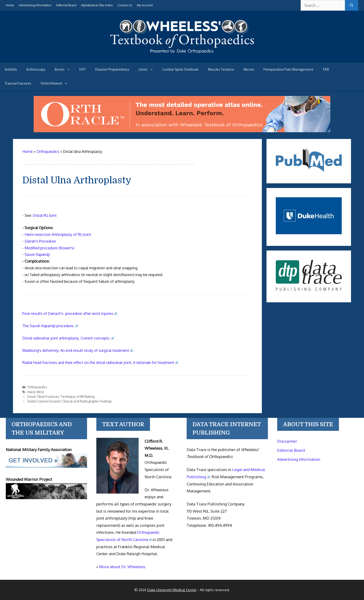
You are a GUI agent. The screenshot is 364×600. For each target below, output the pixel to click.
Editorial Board (66, 5)
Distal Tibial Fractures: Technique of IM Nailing (61, 397)
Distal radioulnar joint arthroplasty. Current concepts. (68, 338)
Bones (65, 69)
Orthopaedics (37, 387)
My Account (145, 5)
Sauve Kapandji (37, 254)
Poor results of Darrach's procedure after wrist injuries (70, 313)
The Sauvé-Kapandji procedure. (50, 326)
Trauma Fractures (18, 83)
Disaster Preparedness (112, 69)
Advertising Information (35, 5)
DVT (83, 69)
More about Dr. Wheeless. (123, 567)
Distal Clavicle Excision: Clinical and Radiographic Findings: (70, 401)
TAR (326, 69)
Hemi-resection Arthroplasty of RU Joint (58, 234)
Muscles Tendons (221, 69)
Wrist (40, 392)
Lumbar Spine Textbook (180, 69)
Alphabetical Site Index (97, 5)
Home (10, 5)
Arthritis (11, 69)
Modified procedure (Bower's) (49, 248)
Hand (31, 392)
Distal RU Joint (45, 215)
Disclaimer (287, 441)
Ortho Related (56, 83)
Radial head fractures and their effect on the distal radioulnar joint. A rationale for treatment (100, 363)
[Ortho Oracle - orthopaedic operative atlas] (182, 131)
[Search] (352, 5)
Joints (148, 69)
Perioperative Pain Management (288, 69)
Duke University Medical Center (172, 590)
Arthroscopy (36, 69)
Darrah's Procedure (40, 241)
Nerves (249, 69)
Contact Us (125, 5)
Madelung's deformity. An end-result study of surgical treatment (77, 350)
